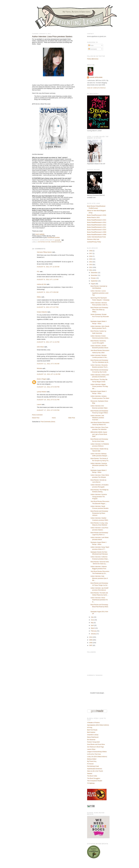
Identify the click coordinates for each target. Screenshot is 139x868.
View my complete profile (96, 88)
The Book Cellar (92, 776)
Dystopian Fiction (44, 242)
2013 (91, 265)
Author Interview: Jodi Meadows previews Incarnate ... (97, 418)
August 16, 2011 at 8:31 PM (48, 400)
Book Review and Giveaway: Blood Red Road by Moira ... (99, 607)
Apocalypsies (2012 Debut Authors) (98, 725)
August (93, 284)
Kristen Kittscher (42, 312)
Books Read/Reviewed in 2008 (97, 235)
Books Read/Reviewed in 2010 (97, 230)
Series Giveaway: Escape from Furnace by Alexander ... (100, 316)
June (93, 620)
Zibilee (39, 297)
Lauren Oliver (91, 749)
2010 (91, 637)
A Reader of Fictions (93, 723)
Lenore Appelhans (96, 77)
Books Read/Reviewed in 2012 (97, 225)
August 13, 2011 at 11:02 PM (49, 374)
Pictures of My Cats (93, 239)
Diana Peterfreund (93, 737)
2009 (91, 640)
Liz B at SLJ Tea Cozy (94, 754)
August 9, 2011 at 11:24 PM (48, 342)
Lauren (39, 404)
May (92, 623)
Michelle (40, 368)
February (94, 631)
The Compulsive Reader (95, 781)
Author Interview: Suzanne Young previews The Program (99, 497)
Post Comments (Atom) (48, 422)
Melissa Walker (92, 759)
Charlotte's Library (93, 735)
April (92, 625)
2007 (91, 645)
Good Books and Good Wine (96, 744)
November (94, 275)
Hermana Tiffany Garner (44, 252)
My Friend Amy (92, 761)
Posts (91, 45)
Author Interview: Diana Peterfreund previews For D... (99, 600)
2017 (91, 253)
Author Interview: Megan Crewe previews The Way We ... (99, 386)
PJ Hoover (90, 764)
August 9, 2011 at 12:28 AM (48, 267)
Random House (56, 242)
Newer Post (36, 418)
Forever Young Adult (93, 742)
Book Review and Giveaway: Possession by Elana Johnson (99, 513)
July (92, 617)
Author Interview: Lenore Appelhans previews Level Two (99, 293)
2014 (91, 262)
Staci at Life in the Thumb (95, 771)
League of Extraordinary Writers (97, 752)
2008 (91, 643)
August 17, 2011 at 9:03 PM (48, 410)
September (95, 281)
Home (54, 418)
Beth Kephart (91, 732)
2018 (91, 251)
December (94, 273)
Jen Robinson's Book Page (95, 747)
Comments (93, 49)
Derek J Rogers (42, 379)
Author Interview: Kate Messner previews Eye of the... (99, 578)
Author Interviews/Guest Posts (96, 237)
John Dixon (40, 347)
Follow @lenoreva (93, 59)
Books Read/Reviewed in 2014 (97, 220)
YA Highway (91, 783)
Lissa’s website (40, 234)
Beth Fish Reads (92, 730)
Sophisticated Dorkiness (95, 769)
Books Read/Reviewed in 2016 (97, 215)
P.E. (38, 271)
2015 (91, 259)
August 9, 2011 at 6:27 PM (48, 307)
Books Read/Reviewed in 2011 (97, 227)
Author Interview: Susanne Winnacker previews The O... (99, 465)
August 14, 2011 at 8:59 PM (48, 387)
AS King (90, 727)
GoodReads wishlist (53, 237)
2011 (91, 270)
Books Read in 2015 (93, 217)
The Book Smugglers (94, 778)
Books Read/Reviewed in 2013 (97, 222)
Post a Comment (37, 415)
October (94, 278)
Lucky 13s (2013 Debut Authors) (97, 757)
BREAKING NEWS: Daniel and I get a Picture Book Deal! (99, 434)
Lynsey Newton (42, 392)
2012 (91, 267)
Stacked (90, 773)
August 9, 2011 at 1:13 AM (48, 279)
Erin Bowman (91, 740)
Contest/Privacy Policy (94, 242)
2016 (91, 256)
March (93, 628)
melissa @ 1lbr (42, 284)
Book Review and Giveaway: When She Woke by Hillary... (99, 310)
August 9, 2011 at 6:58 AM (48, 292)
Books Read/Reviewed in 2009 (97, 232)
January (94, 634)
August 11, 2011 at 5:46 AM (48, 364)
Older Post (72, 418)
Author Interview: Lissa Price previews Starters (52, 37)
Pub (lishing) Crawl (93, 766)
